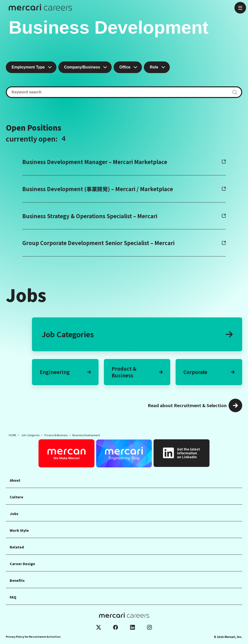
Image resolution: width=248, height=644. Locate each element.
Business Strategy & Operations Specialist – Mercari (90, 216)
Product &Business (137, 372)
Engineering (65, 372)
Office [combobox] (125, 67)
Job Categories (137, 334)
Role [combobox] (154, 67)
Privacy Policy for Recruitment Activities (33, 637)
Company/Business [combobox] (82, 67)
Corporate (209, 372)
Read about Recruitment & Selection (187, 405)
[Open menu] (240, 8)
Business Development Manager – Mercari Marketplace (95, 162)
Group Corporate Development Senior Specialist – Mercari (98, 243)
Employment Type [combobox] (28, 67)
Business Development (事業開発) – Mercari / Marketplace (98, 189)
